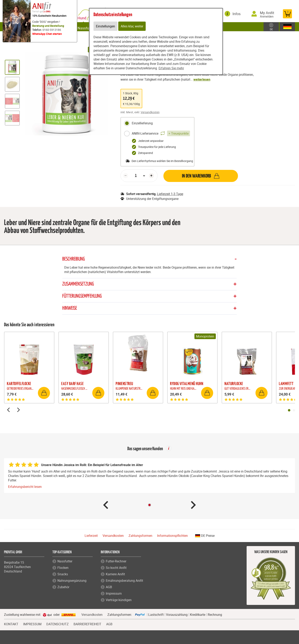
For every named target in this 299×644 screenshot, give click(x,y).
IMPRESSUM (32, 624)
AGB (109, 587)
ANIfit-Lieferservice (157, 134)
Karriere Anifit (115, 574)
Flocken (63, 568)
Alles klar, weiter (132, 26)
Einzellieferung (138, 123)
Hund (86, 17)
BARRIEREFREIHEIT (87, 624)
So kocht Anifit (116, 568)
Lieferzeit (91, 536)
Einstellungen (105, 26)
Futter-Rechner (116, 561)
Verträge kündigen (119, 600)
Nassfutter (65, 561)
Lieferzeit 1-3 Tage (170, 194)
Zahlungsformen (140, 536)
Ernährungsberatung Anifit (124, 581)
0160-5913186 (52, 30)
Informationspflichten (172, 536)
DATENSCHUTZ (58, 624)
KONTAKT (11, 624)
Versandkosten (150, 112)
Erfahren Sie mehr (171, 68)
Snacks (63, 574)
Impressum (114, 594)
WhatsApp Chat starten (47, 34)
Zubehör (63, 587)
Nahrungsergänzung (72, 581)
